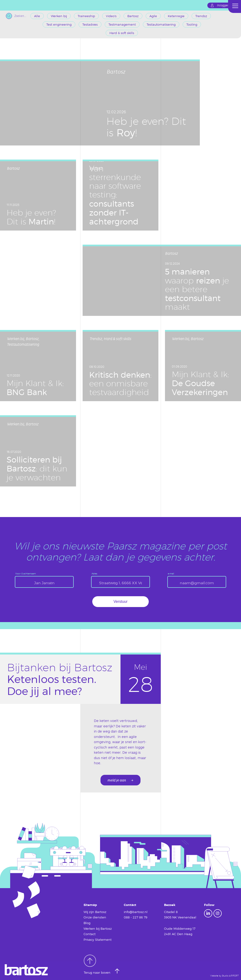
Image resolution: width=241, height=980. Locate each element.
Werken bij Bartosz (98, 929)
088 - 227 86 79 (136, 917)
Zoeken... (16, 16)
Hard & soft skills (122, 33)
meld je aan (117, 780)
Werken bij (59, 16)
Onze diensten (95, 917)
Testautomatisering (161, 24)
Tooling (192, 24)
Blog (87, 923)
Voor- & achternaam (26, 574)
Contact (90, 934)
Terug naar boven (98, 964)
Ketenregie (176, 16)
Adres (94, 574)
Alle (37, 16)
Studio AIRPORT (230, 976)
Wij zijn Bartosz (95, 912)
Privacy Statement (98, 940)
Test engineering (59, 24)
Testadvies (90, 24)
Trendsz (201, 16)
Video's (111, 16)
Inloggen (223, 5)
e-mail (171, 574)
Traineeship (86, 16)
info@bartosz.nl (136, 912)
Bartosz (133, 16)
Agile (153, 16)
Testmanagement (122, 24)
